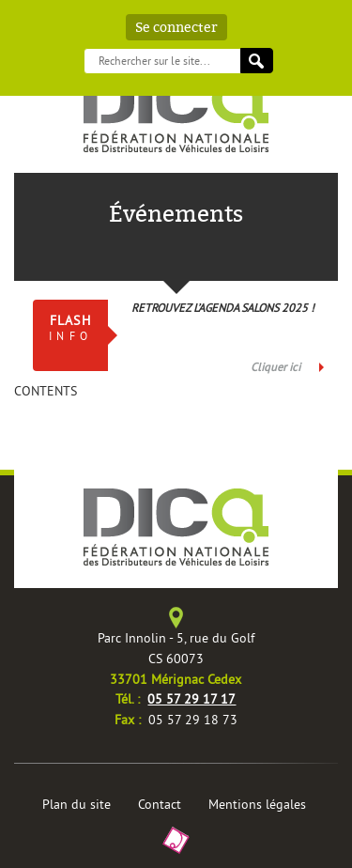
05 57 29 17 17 (191, 699)
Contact (160, 804)
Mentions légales (257, 804)
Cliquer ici (275, 367)
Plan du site (77, 804)
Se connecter (176, 27)
